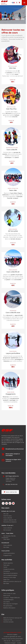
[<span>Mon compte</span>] (17, 3)
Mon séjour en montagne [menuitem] (11, 604)
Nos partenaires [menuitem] (8, 606)
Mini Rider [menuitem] (6, 547)
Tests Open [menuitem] (7, 539)
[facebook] (3, 503)
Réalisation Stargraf (10, 643)
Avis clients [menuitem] (7, 602)
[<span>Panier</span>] (19, 3)
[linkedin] (13, 503)
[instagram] (7, 503)
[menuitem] (12, 508)
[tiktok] (10, 503)
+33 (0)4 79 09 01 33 (11, 484)
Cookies (19, 643)
